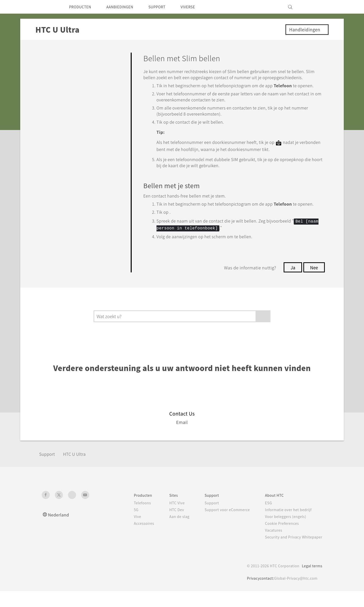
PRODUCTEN (82, 7)
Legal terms (311, 582)
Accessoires (133, 539)
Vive (126, 532)
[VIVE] (315, 7)
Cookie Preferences (279, 539)
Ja (291, 283)
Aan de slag (170, 532)
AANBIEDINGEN (126, 7)
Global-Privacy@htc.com (294, 594)
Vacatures (270, 546)
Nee (313, 283)
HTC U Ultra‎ (79, 470)
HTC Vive (168, 519)
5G (124, 526)
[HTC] (48, 7)
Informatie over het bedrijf (286, 526)
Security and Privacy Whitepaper (292, 553)
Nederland (60, 530)
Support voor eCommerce (221, 526)
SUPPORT (167, 7)
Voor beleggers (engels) (283, 532)
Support (49, 470)
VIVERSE (200, 7)
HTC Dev (167, 526)
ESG (265, 519)
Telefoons (131, 519)
